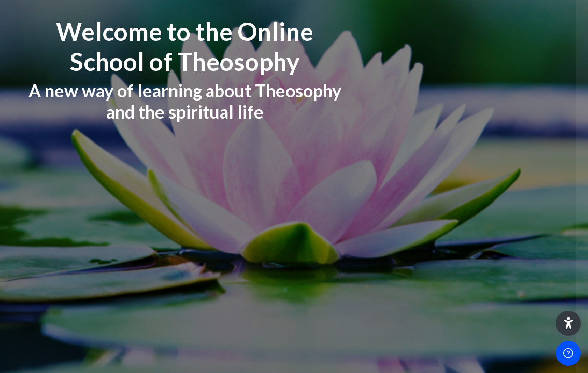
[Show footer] (568, 353)
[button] (568, 323)
